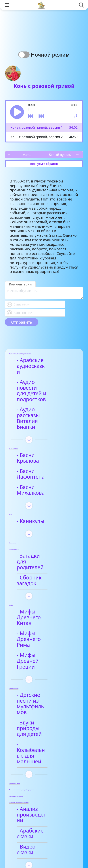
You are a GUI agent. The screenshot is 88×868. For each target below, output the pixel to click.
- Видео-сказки (38, 738)
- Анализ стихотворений (38, 775)
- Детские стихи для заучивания (44, 801)
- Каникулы (33, 481)
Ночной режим (52, 55)
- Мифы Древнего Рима (42, 579)
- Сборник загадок (42, 532)
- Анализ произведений (38, 714)
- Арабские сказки (42, 727)
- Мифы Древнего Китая (42, 563)
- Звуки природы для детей (40, 645)
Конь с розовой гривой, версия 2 (37, 137)
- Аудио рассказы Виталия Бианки (41, 401)
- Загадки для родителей (36, 519)
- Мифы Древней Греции (41, 595)
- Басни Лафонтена (43, 443)
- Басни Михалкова (43, 453)
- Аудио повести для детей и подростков (39, 382)
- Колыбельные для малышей (44, 661)
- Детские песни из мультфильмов (43, 629)
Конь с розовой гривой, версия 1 (37, 127)
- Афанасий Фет (39, 788)
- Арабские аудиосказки (35, 363)
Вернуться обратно (44, 164)
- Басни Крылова (40, 432)
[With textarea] (44, 293)
